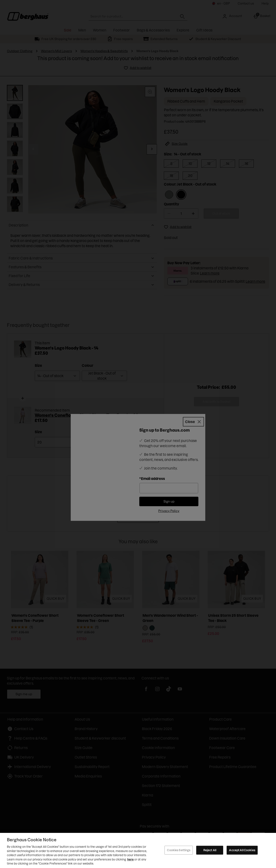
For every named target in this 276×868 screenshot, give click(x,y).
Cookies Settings (179, 850)
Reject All (210, 850)
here (130, 859)
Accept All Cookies (242, 850)
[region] (138, 850)
